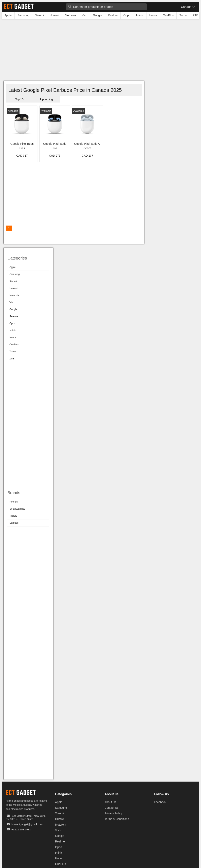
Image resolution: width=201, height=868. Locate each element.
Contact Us (112, 808)
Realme (14, 316)
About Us (110, 802)
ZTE (12, 359)
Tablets (13, 516)
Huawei (13, 288)
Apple (13, 267)
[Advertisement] (101, 51)
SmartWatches (17, 509)
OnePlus (14, 345)
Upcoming (47, 99)
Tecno (13, 352)
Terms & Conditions (117, 819)
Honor (13, 338)
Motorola (14, 295)
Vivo (12, 302)
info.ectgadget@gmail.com (27, 824)
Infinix (13, 330)
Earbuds (14, 523)
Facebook (160, 802)
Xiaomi (13, 281)
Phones (14, 502)
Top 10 (19, 99)
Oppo (12, 323)
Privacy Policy (113, 813)
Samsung (15, 274)
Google (13, 309)
